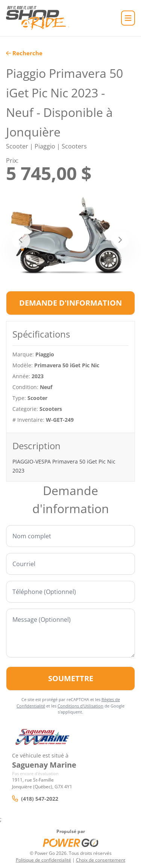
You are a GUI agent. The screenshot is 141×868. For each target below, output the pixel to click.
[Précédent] (21, 240)
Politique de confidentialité (43, 860)
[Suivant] (120, 240)
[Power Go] (71, 842)
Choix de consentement (101, 860)
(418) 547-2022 (35, 799)
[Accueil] (38, 18)
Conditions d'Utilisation (80, 706)
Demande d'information (70, 303)
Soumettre (71, 678)
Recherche (24, 53)
